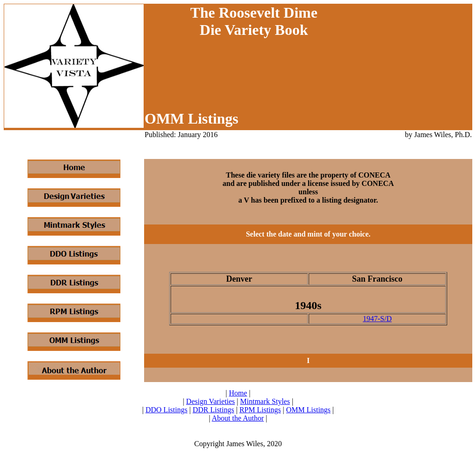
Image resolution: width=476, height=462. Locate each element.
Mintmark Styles (265, 401)
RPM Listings (260, 410)
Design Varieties (210, 401)
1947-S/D (377, 319)
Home (238, 393)
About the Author (238, 418)
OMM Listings (308, 410)
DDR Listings (213, 410)
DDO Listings (166, 410)
